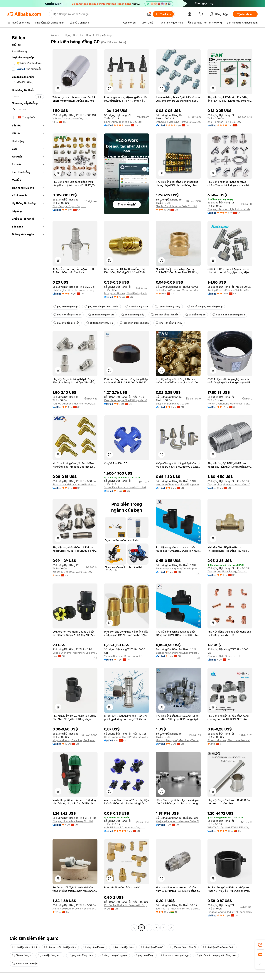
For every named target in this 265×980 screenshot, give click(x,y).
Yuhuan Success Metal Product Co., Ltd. (127, 656)
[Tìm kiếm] (163, 14)
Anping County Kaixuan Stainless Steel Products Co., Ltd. (230, 290)
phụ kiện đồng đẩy (132, 315)
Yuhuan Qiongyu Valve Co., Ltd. (70, 118)
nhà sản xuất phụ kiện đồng (60, 947)
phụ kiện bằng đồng (65, 307)
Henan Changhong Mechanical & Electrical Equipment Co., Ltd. (230, 404)
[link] (260, 945)
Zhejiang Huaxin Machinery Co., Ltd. (73, 821)
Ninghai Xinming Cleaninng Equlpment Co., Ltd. (75, 740)
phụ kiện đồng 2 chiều (169, 323)
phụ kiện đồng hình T (25, 947)
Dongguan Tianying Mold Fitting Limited (127, 293)
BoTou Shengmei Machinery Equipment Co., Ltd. (75, 653)
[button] (149, 14)
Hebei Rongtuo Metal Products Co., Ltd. (127, 737)
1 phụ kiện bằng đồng (168, 307)
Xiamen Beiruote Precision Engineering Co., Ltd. (75, 909)
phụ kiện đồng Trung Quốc (219, 947)
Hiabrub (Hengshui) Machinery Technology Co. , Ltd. (178, 740)
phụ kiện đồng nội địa (101, 315)
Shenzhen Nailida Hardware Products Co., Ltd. (75, 484)
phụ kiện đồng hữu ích (99, 323)
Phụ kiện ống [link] (104, 35)
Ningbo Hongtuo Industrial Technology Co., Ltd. (230, 912)
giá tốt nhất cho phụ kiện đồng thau (216, 955)
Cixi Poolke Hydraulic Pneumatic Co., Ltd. (127, 905)
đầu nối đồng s (21, 955)
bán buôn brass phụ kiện (134, 323)
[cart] (202, 15)
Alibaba (55, 35)
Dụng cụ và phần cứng (78, 35)
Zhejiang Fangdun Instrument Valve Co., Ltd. (230, 484)
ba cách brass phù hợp (175, 955)
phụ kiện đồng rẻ (94, 947)
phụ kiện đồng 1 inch (81, 955)
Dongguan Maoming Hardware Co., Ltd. (178, 122)
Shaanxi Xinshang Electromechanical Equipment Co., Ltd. (230, 740)
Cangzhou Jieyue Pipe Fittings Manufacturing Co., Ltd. (127, 400)
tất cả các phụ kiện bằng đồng (205, 307)
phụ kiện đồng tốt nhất (165, 315)
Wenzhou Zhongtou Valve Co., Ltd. (72, 572)
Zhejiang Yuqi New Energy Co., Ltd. (227, 571)
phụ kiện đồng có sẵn (66, 323)
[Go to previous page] (134, 928)
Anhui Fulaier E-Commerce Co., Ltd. (124, 827)
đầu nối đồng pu (195, 315)
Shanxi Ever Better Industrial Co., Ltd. (125, 487)
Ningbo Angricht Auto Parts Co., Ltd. (177, 206)
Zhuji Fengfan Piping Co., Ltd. (224, 122)
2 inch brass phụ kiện (25, 964)
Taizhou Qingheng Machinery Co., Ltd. (74, 404)
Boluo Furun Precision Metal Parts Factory (178, 290)
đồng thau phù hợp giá (114, 955)
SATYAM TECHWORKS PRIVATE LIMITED (178, 909)
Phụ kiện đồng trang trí (67, 315)
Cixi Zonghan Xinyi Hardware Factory (73, 290)
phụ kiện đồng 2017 (50, 955)
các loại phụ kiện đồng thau (229, 315)
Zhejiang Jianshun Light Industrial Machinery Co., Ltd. (230, 209)
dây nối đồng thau (137, 307)
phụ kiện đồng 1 (144, 955)
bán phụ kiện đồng (123, 947)
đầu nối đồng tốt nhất (183, 947)
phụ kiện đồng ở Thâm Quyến (101, 307)
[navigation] (28, 482)
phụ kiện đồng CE (152, 947)
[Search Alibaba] (98, 14)
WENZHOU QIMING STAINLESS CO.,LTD (230, 827)
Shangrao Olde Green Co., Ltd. (225, 656)
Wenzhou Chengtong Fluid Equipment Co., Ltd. (178, 484)
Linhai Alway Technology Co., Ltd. (123, 122)
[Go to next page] (171, 928)
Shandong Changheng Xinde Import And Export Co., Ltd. (178, 568)
